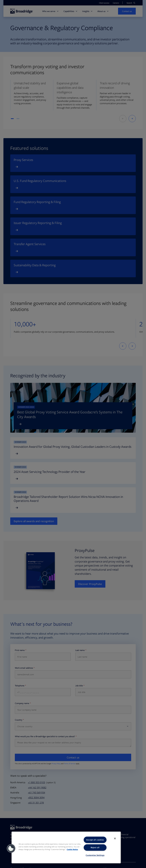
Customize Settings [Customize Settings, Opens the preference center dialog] (95, 855)
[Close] (115, 838)
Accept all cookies (95, 840)
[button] (11, 848)
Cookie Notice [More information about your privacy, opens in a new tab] (72, 849)
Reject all (95, 847)
